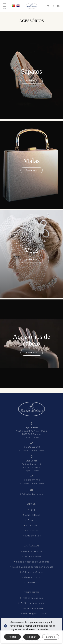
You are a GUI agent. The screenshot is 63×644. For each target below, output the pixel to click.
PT (13, 6)
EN (18, 6)
